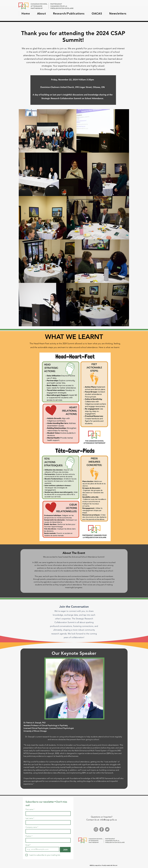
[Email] (42, 849)
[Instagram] (96, 829)
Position (29, 836)
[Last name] (47, 822)
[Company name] (47, 831)
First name (30, 809)
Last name (30, 818)
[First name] (47, 814)
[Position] (47, 840)
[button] (42, 13)
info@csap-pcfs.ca (108, 820)
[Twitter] (107, 829)
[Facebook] (102, 829)
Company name (32, 827)
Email (28, 845)
